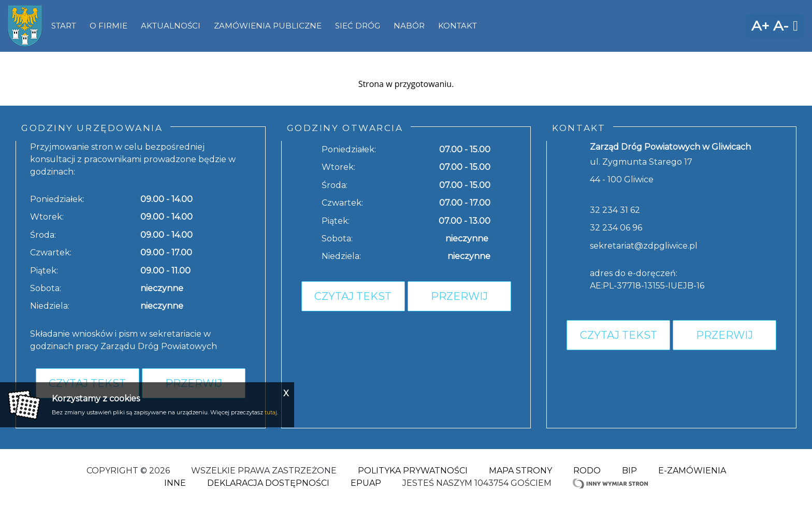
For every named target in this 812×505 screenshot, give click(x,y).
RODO (587, 471)
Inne (175, 483)
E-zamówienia (692, 471)
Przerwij (459, 296)
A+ (760, 26)
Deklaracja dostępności (268, 483)
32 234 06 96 (616, 228)
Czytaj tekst (353, 296)
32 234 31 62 (615, 210)
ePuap (366, 483)
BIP (629, 471)
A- (781, 26)
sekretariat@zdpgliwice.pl (644, 246)
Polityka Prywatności (413, 471)
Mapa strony (520, 471)
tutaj (271, 412)
